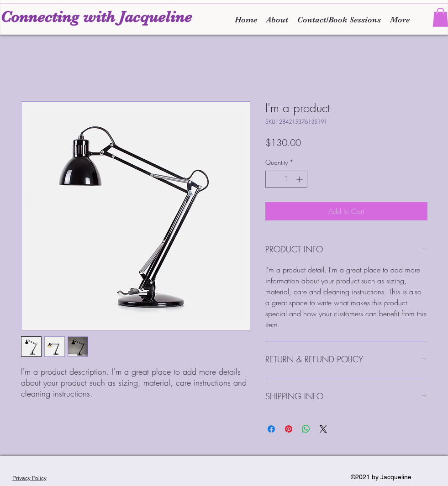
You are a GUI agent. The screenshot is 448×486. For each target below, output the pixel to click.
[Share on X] (323, 429)
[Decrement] (272, 179)
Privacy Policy (29, 478)
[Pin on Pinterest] (289, 429)
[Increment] (300, 179)
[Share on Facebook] (271, 429)
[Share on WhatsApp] (306, 429)
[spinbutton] (286, 179)
